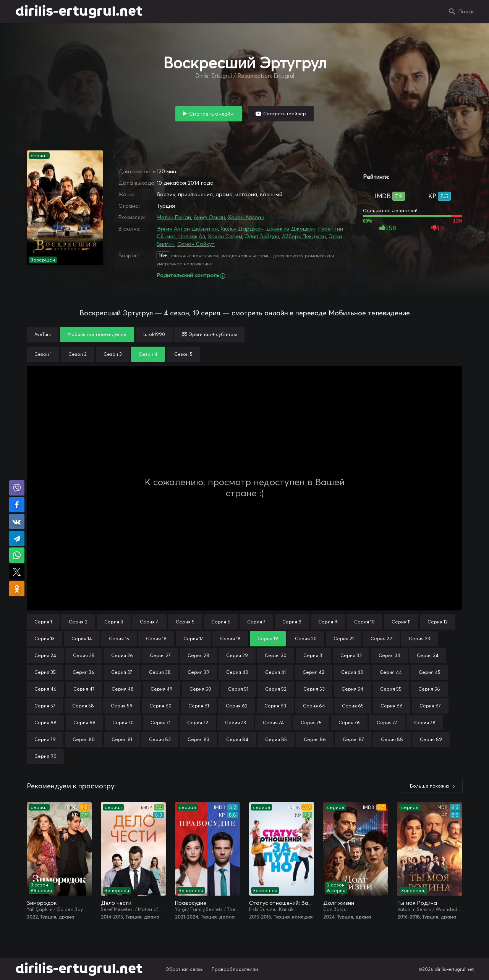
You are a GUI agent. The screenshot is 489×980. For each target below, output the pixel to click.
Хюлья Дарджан (242, 229)
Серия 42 (313, 672)
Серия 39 (198, 672)
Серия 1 (43, 622)
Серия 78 (425, 722)
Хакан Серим (225, 236)
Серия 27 (160, 655)
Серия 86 (315, 739)
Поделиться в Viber (17, 488)
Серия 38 (160, 672)
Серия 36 (83, 672)
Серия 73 (236, 722)
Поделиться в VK (17, 521)
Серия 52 (276, 689)
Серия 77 (387, 722)
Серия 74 (273, 722)
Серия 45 (430, 672)
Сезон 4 (148, 354)
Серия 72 (198, 722)
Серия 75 (311, 722)
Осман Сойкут (196, 244)
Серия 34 (428, 655)
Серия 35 (45, 672)
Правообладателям (235, 969)
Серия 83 (198, 739)
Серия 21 (344, 639)
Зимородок (42, 903)
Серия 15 (119, 639)
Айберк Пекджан (304, 236)
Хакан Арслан (246, 217)
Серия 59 (122, 706)
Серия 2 (78, 622)
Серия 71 (160, 722)
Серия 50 (200, 689)
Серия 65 (353, 706)
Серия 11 (401, 622)
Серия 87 (353, 739)
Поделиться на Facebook (17, 505)
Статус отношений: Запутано (282, 903)
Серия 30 (276, 655)
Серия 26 (122, 655)
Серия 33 (389, 655)
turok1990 (154, 334)
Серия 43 (352, 672)
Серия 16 (156, 639)
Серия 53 (314, 689)
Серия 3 (114, 622)
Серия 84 (237, 739)
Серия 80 (84, 739)
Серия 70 (123, 722)
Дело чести (116, 903)
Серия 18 (230, 639)
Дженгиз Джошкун (291, 229)
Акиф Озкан (209, 217)
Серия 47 (84, 689)
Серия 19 (268, 639)
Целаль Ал (192, 236)
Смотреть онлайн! (212, 114)
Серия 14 (82, 639)
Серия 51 (238, 689)
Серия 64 (314, 706)
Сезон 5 (183, 354)
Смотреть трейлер (285, 114)
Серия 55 (391, 689)
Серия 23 (419, 639)
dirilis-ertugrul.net (79, 11)
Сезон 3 (113, 354)
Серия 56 (429, 689)
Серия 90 (45, 756)
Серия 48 (123, 689)
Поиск (466, 11)
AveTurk (43, 334)
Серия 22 (381, 639)
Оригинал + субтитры (209, 334)
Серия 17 (193, 639)
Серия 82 (160, 739)
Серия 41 (275, 672)
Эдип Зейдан (262, 236)
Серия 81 (122, 739)
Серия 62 (237, 706)
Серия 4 (149, 622)
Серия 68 (45, 722)
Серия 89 (431, 739)
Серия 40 (237, 672)
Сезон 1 (43, 354)
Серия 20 (306, 639)
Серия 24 (45, 655)
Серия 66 (392, 706)
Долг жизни (339, 903)
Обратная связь (184, 969)
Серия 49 (162, 689)
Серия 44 (391, 672)
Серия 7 (256, 622)
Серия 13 (45, 639)
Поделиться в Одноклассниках (17, 589)
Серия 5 (185, 622)
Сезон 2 (78, 354)
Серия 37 (122, 672)
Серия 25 (84, 655)
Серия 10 (364, 622)
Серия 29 (237, 655)
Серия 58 (83, 706)
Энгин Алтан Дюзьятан (187, 229)
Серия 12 (438, 622)
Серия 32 (351, 655)
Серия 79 (45, 739)
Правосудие (191, 903)
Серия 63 (275, 706)
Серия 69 (84, 722)
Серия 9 (328, 622)
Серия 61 (199, 706)
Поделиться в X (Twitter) (17, 572)
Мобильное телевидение (97, 334)
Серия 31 (313, 655)
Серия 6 (221, 622)
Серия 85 (276, 739)
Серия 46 (45, 689)
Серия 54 (352, 689)
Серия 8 (292, 622)
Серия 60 (160, 706)
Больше (430, 786)
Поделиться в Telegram (17, 538)
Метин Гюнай (174, 217)
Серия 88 (392, 739)
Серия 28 (198, 655)
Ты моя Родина (417, 903)
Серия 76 (349, 722)
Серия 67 (430, 706)
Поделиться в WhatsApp (17, 555)
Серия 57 (45, 706)
